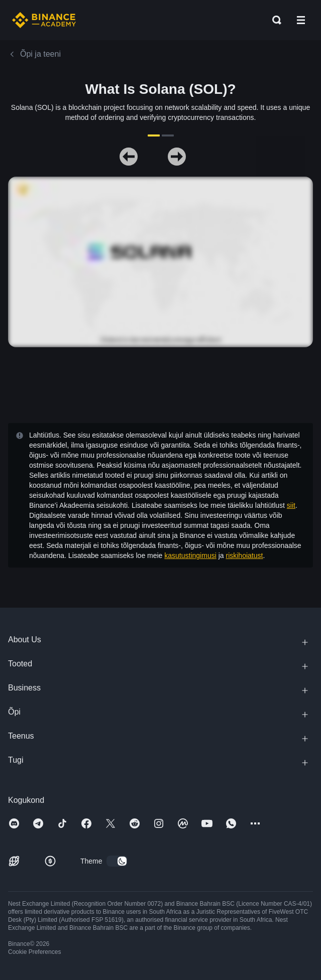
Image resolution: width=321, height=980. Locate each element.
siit (291, 505)
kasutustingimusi (190, 555)
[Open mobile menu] (301, 20)
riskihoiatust (244, 555)
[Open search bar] (274, 20)
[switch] (117, 861)
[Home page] (44, 20)
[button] (301, 20)
